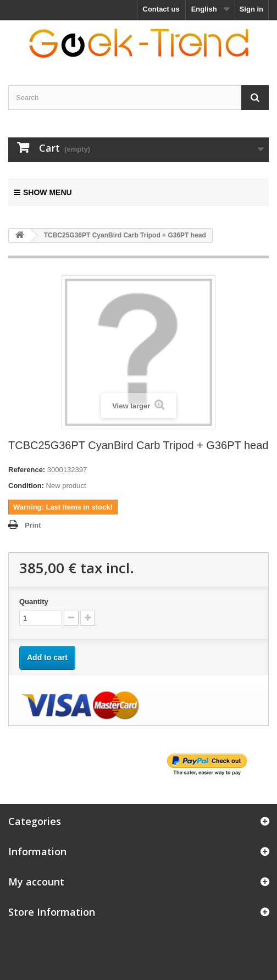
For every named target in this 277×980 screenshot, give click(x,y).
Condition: (26, 486)
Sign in (251, 9)
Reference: (27, 470)
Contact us (161, 9)
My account (36, 882)
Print (33, 525)
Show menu (43, 192)
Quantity (34, 602)
